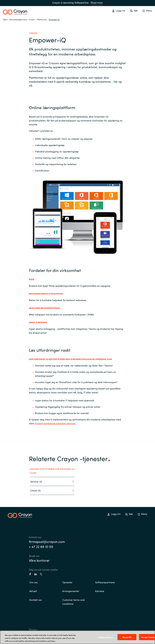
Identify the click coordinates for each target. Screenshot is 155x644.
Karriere (100, 591)
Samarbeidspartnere (18, 19)
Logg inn (119, 10)
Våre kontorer (39, 560)
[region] (77, 637)
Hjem (5, 19)
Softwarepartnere (105, 582)
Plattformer (42, 19)
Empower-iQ (54, 19)
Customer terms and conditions (73, 602)
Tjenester (67, 582)
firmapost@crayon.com (47, 542)
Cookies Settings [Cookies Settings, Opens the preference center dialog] (105, 637)
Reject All (127, 637)
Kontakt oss (36, 600)
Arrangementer (71, 591)
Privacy (33, 629)
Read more (97, 3)
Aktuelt (33, 591)
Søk (134, 10)
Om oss (33, 582)
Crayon (32, 19)
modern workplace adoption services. (55, 423)
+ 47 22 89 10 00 (41, 546)
